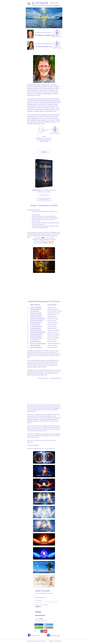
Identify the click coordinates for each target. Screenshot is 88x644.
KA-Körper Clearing (35, 311)
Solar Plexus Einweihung (36, 336)
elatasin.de (41, 449)
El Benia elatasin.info (44, 46)
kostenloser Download (44, 199)
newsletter (44, 152)
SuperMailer (41, 619)
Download (39, 192)
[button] (39, 625)
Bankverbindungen (42, 641)
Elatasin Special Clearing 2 (36, 317)
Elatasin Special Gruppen (44, 489)
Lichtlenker (44, 543)
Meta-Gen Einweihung (35, 345)
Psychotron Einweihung (36, 328)
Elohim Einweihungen (44, 516)
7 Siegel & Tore (51, 271)
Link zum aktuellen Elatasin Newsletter (44, 593)
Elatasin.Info (44, 530)
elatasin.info (52, 449)
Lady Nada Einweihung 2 (36, 323)
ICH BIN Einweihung (35, 324)
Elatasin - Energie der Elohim (44, 502)
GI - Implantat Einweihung (36, 326)
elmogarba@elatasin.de (46, 140)
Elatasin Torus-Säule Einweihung (38, 319)
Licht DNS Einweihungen (44, 461)
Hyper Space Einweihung (36, 347)
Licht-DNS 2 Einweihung (36, 313)
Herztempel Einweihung (36, 342)
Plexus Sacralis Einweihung (36, 334)
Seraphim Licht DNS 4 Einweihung (38, 344)
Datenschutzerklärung (40, 615)
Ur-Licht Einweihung (35, 340)
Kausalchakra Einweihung (36, 338)
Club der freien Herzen (44, 571)
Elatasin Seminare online (44, 475)
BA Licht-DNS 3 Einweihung (37, 321)
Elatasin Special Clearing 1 (36, 315)
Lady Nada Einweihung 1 (36, 309)
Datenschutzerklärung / (33, 641)
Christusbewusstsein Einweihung (38, 332)
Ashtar (44, 557)
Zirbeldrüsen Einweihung (36, 330)
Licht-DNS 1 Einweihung (36, 307)
